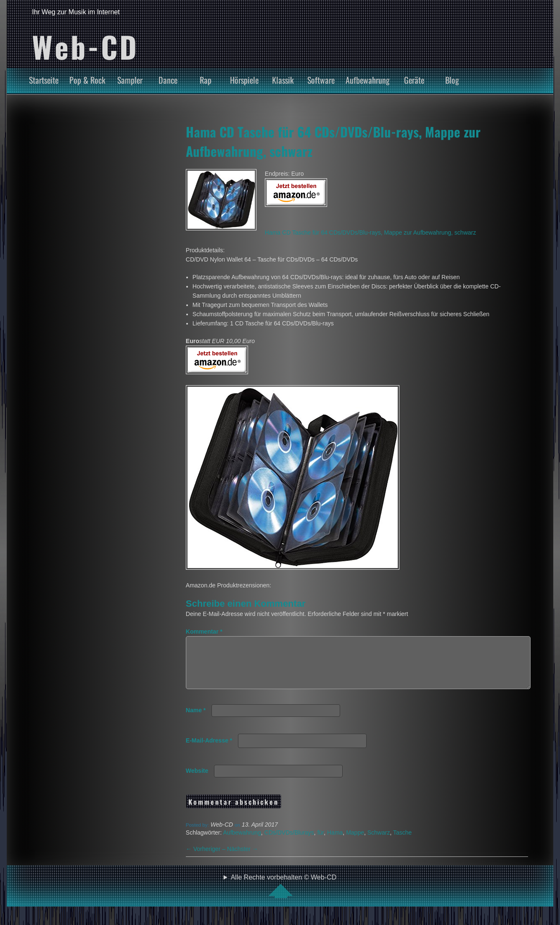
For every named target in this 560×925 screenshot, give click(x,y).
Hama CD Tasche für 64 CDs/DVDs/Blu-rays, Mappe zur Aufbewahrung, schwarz (370, 233)
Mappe (355, 843)
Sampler (130, 80)
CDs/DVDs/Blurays (289, 843)
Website (197, 781)
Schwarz (379, 843)
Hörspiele (244, 80)
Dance (168, 80)
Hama (335, 843)
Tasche (402, 843)
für (321, 843)
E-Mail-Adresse (209, 751)
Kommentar (204, 632)
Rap (206, 80)
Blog (452, 80)
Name (196, 720)
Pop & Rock (87, 80)
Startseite (44, 80)
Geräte (414, 80)
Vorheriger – (206, 859)
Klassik (283, 80)
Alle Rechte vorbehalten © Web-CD (284, 896)
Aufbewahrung (368, 80)
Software (321, 80)
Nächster (243, 859)
